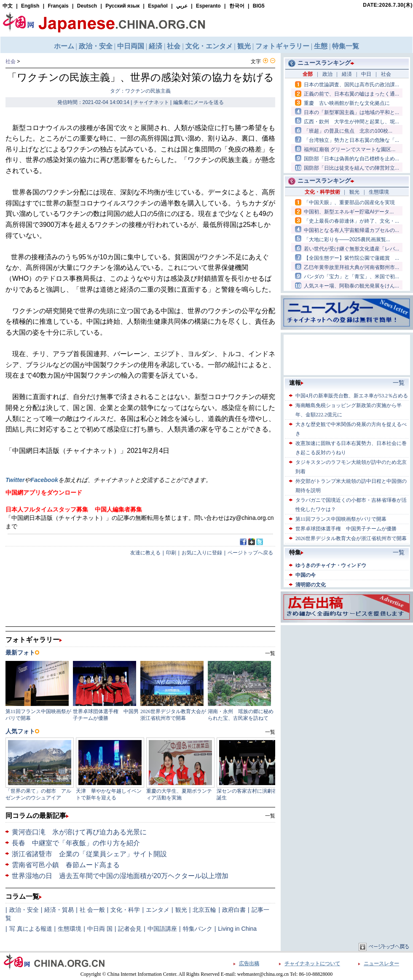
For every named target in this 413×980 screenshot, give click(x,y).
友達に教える (145, 553)
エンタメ (158, 910)
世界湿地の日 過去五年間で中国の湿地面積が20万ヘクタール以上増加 (120, 876)
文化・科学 (125, 910)
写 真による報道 (31, 929)
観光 (181, 910)
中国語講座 (162, 929)
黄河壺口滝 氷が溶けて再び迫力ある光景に (79, 832)
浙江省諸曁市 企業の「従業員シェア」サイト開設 (89, 854)
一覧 (270, 816)
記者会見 (130, 929)
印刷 (171, 553)
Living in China (237, 929)
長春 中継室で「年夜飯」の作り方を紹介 (76, 843)
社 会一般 (92, 910)
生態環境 (70, 929)
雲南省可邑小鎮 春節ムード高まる (66, 865)
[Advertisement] (347, 680)
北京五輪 (204, 910)
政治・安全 (24, 910)
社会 (11, 61)
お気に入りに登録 (202, 553)
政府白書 (234, 910)
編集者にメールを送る (198, 102)
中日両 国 (100, 929)
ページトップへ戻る (250, 553)
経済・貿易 (59, 910)
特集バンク (198, 929)
